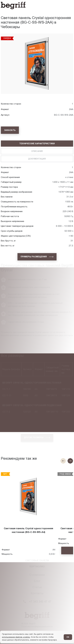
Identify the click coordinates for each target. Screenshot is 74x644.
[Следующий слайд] (70, 461)
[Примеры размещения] (37, 257)
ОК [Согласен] (68, 637)
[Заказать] (10, 130)
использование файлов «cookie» (16, 637)
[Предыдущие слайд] (63, 461)
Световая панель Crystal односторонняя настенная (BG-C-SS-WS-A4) (28, 530)
